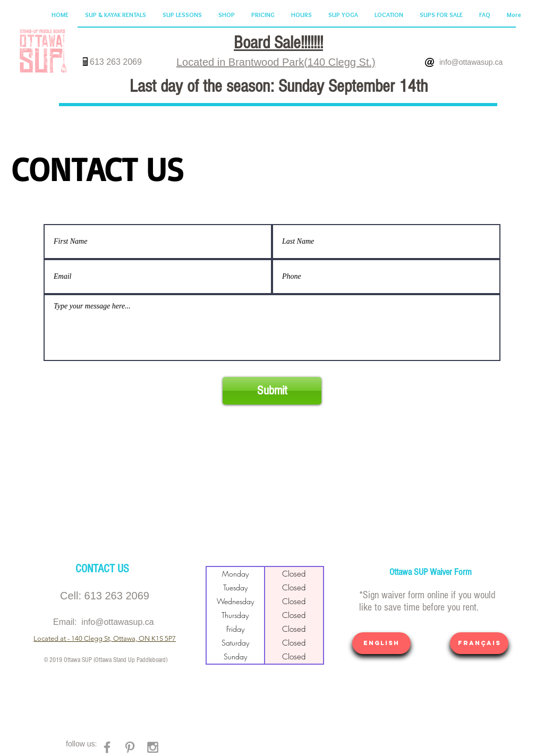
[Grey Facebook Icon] (107, 747)
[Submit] (272, 391)
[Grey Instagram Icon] (153, 747)
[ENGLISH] (381, 643)
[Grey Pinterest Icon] (130, 747)
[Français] (479, 643)
